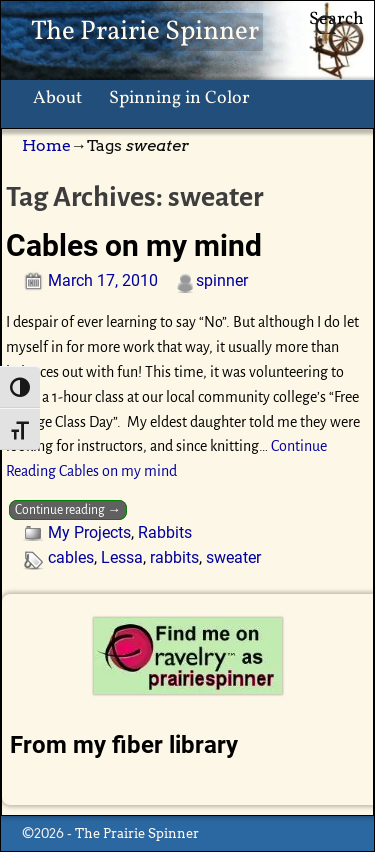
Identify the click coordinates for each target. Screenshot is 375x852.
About (57, 98)
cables (71, 557)
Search (336, 19)
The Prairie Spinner (145, 32)
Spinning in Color (179, 98)
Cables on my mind (134, 245)
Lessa (122, 557)
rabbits (174, 557)
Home (46, 145)
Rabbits (165, 532)
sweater (233, 557)
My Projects (89, 532)
